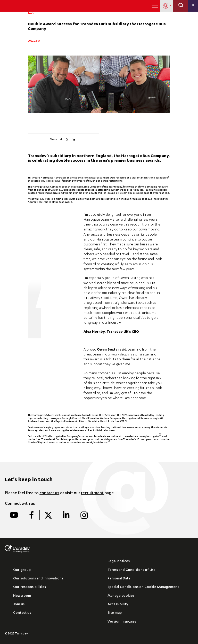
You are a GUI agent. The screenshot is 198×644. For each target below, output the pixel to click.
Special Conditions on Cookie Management (143, 587)
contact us (49, 493)
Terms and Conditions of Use (131, 570)
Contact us (22, 613)
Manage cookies (121, 596)
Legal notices (119, 561)
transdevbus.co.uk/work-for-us (90, 443)
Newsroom (22, 596)
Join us (19, 605)
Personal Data (119, 579)
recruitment (92, 493)
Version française (122, 622)
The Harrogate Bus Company (45, 187)
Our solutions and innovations (38, 579)
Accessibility (118, 605)
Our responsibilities (30, 587)
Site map (115, 613)
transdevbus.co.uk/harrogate (142, 437)
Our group (22, 570)
